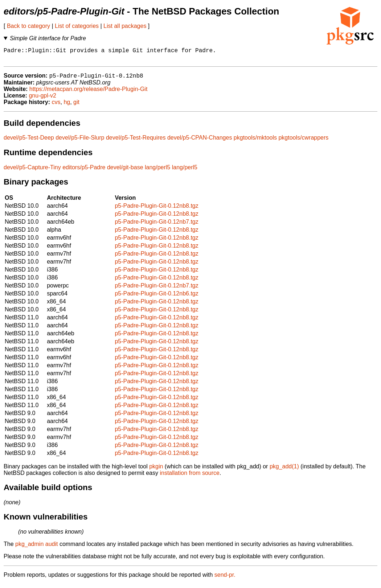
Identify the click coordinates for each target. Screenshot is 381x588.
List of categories (77, 26)
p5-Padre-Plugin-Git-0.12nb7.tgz (156, 226)
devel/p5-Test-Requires (136, 142)
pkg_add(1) (284, 470)
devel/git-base (125, 171)
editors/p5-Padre (84, 171)
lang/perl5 (157, 171)
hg (67, 106)
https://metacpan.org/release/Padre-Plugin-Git (89, 93)
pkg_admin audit (36, 548)
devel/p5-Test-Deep (29, 142)
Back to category (28, 26)
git (76, 106)
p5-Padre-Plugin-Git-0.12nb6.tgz (156, 297)
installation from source (190, 477)
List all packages (125, 26)
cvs (56, 106)
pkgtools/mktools (255, 142)
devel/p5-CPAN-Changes (200, 142)
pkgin (156, 470)
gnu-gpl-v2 (42, 100)
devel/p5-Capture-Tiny (32, 171)
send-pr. (225, 579)
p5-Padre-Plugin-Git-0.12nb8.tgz (156, 210)
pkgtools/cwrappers (303, 142)
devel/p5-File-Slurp (80, 142)
